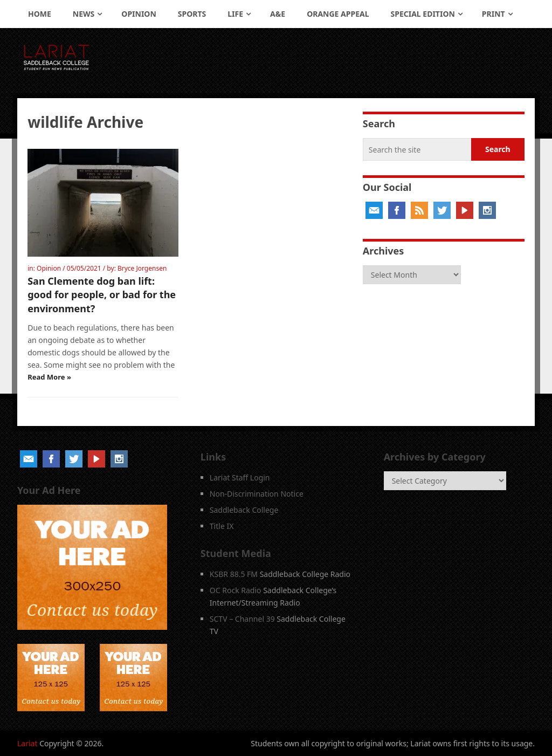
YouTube (465, 210)
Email (374, 210)
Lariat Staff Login (240, 477)
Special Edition (423, 14)
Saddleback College (244, 510)
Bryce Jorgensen (142, 268)
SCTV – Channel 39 (242, 619)
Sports (192, 14)
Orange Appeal (338, 14)
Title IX (222, 526)
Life (235, 14)
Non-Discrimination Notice (257, 494)
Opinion (139, 14)
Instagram (487, 210)
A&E (278, 14)
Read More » (49, 377)
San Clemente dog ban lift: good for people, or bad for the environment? (102, 294)
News (84, 14)
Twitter (442, 210)
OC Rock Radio (236, 590)
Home (40, 14)
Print (494, 14)
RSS (419, 210)
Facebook (397, 210)
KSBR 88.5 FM (234, 574)
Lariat (27, 743)
